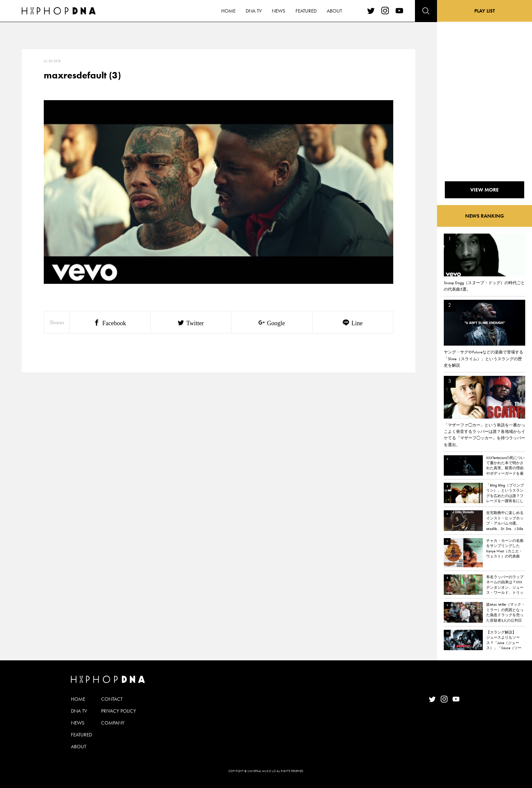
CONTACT (112, 699)
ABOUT (79, 747)
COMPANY (113, 723)
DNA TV (79, 711)
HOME (78, 699)
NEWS (78, 723)
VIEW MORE (484, 190)
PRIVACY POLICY (119, 711)
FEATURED (81, 735)
